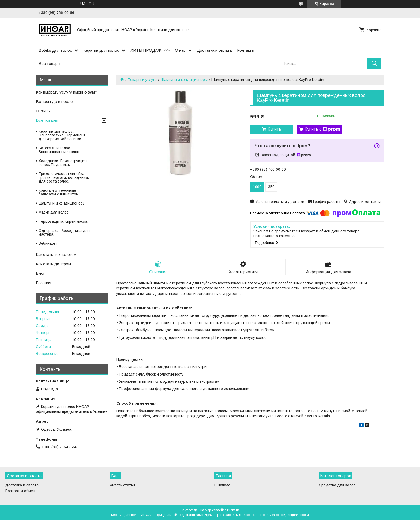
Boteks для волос (55, 50)
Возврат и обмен (20, 491)
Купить (274, 129)
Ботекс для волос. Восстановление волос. (59, 150)
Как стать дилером (53, 264)
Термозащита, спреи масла (63, 221)
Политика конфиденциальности (285, 515)
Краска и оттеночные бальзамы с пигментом (59, 192)
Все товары (49, 63)
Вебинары (48, 243)
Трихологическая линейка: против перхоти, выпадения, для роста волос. (64, 177)
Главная (44, 283)
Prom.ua (233, 510)
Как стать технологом (56, 255)
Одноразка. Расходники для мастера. (64, 232)
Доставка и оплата (214, 50)
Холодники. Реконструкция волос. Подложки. (63, 163)
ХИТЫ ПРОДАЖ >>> (150, 50)
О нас (180, 50)
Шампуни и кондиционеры (184, 80)
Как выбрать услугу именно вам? (67, 92)
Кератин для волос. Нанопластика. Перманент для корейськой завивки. (62, 135)
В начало (222, 485)
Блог (40, 273)
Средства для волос (337, 485)
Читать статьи (122, 485)
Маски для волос (54, 212)
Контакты (246, 50)
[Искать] (374, 63)
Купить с (322, 129)
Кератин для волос (101, 50)
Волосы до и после (54, 101)
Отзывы (43, 111)
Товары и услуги (142, 80)
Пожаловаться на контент (238, 515)
